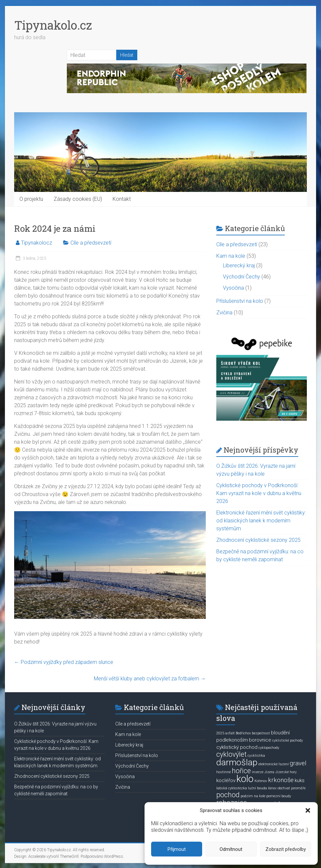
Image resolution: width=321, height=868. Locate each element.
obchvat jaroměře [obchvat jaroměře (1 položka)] (292, 788)
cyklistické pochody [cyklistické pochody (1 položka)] (288, 740)
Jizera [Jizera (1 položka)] (269, 772)
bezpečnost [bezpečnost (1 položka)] (261, 733)
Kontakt (122, 199)
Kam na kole (231, 256)
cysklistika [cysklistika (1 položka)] (256, 756)
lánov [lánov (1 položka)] (272, 788)
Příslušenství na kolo (240, 301)
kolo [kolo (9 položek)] (245, 779)
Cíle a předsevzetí (91, 243)
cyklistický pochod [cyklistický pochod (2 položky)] (237, 747)
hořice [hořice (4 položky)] (241, 771)
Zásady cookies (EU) (78, 199)
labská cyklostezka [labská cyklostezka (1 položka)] (232, 788)
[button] (308, 810)
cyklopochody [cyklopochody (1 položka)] (269, 748)
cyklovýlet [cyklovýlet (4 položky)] (231, 754)
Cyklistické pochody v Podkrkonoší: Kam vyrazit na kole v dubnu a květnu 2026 (259, 493)
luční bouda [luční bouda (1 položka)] (257, 788)
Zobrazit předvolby (286, 849)
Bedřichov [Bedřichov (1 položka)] (243, 733)
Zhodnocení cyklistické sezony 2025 (258, 540)
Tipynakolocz (37, 243)
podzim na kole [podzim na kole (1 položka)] (253, 796)
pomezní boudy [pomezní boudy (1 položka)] (279, 796)
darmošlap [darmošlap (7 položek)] (237, 762)
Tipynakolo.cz (53, 25)
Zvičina (224, 313)
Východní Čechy (241, 277)
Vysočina (233, 288)
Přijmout (177, 849)
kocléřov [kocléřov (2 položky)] (226, 780)
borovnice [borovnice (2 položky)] (260, 740)
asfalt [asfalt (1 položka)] (230, 733)
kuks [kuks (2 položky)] (300, 780)
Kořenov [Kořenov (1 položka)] (261, 781)
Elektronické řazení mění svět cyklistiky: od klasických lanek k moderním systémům (261, 521)
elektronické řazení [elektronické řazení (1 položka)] (274, 764)
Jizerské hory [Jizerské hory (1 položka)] (286, 772)
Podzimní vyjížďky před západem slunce (64, 662)
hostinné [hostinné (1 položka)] (224, 772)
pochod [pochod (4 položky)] (228, 795)
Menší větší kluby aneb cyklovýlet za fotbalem (150, 679)
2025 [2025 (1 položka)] (220, 733)
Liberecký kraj (239, 265)
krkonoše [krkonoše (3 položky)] (281, 780)
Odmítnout (231, 849)
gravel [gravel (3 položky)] (298, 763)
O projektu (31, 199)
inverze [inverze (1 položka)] (258, 772)
